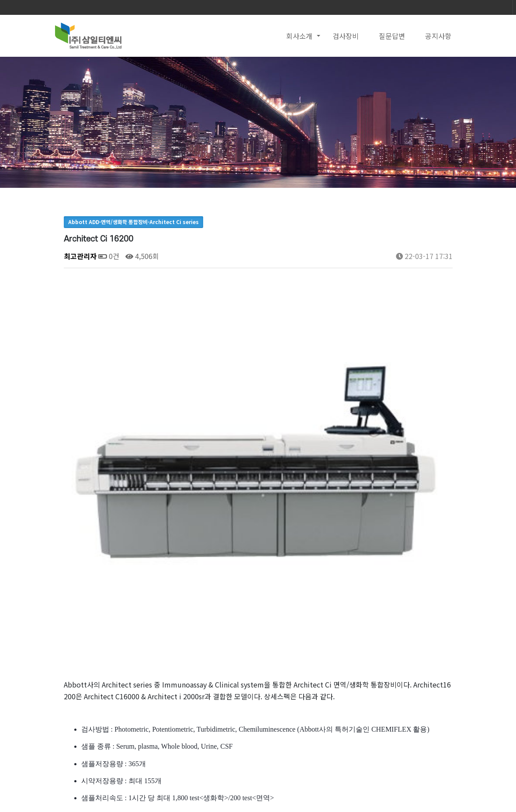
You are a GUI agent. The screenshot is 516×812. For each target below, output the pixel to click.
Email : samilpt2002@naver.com (261, 796)
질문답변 (392, 36)
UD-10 (114, 704)
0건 (109, 256)
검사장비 (346, 36)
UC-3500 (118, 682)
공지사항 (438, 36)
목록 (439, 654)
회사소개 (299, 36)
